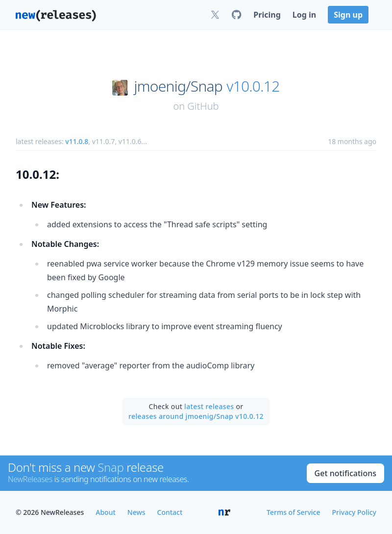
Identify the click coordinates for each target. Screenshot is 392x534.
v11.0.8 (77, 141)
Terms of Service (293, 512)
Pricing (267, 15)
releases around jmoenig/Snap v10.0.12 (196, 416)
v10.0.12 (253, 86)
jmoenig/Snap (178, 86)
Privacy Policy (354, 512)
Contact (170, 512)
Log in (304, 15)
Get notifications (345, 473)
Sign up (348, 15)
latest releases (209, 406)
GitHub (203, 106)
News (136, 512)
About (106, 512)
